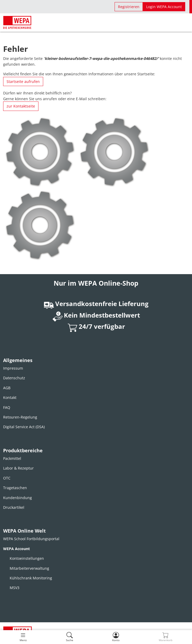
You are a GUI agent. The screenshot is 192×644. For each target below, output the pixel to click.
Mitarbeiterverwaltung (29, 568)
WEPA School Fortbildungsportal (31, 539)
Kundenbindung (18, 498)
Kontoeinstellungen (27, 558)
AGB (7, 388)
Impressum (13, 368)
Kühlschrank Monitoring (31, 578)
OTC (7, 478)
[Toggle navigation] (23, 637)
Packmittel (12, 458)
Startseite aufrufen (23, 81)
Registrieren (129, 7)
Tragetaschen (15, 488)
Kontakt (10, 397)
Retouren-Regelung (20, 417)
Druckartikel (14, 507)
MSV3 (15, 588)
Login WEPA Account (164, 7)
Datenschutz (14, 378)
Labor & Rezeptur (18, 468)
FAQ (7, 407)
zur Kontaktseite (21, 106)
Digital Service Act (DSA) (24, 427)
